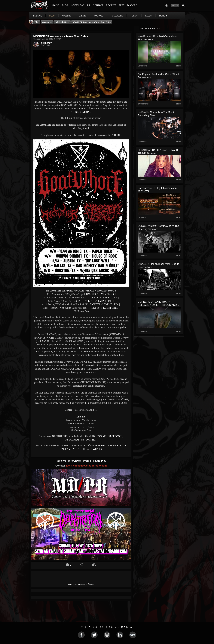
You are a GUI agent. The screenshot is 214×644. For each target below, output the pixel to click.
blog (52, 16)
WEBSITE (100, 446)
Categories (47, 22)
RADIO (56, 5)
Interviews (75, 461)
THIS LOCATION (80, 112)
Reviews (61, 461)
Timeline (37, 16)
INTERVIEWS (78, 5)
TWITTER (91, 440)
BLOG (65, 5)
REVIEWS (111, 5)
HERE (117, 135)
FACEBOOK (115, 436)
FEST (122, 5)
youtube (99, 16)
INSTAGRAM (72, 440)
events (83, 16)
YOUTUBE (79, 449)
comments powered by (81, 584)
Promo (87, 461)
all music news (62, 22)
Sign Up (175, 5)
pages (148, 16)
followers (117, 16)
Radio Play (100, 461)
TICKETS (91, 294)
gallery (67, 16)
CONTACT (98, 5)
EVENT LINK (107, 294)
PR (89, 5)
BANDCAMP (99, 436)
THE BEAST (46, 43)
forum (134, 16)
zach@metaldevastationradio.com (86, 466)
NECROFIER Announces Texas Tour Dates (92, 22)
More (163, 16)
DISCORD (132, 5)
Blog (37, 22)
